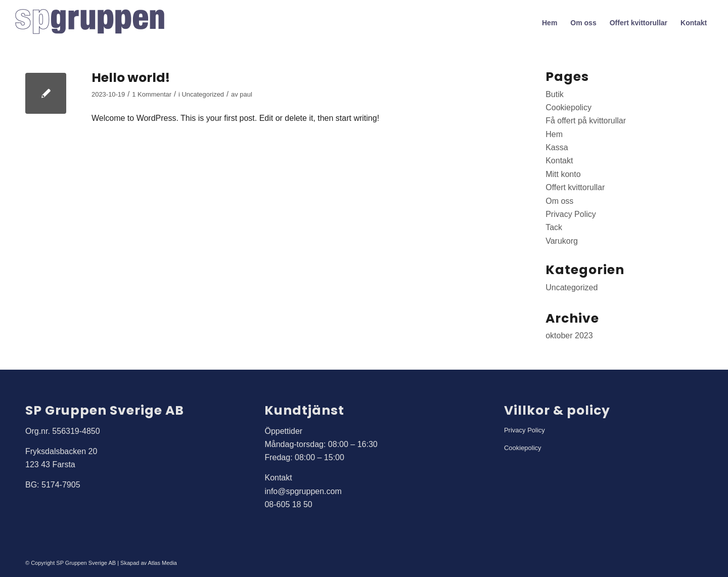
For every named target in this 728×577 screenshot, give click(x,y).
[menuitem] (550, 23)
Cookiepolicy (568, 107)
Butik (555, 94)
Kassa (557, 147)
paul (246, 94)
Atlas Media (163, 563)
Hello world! (131, 78)
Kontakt (559, 161)
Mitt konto (563, 174)
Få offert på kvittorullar (586, 121)
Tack (554, 227)
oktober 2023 (569, 336)
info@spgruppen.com (303, 491)
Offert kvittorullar (575, 187)
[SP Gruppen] (90, 23)
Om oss (559, 201)
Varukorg (562, 241)
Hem (554, 134)
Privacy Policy (571, 214)
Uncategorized (203, 94)
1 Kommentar (152, 94)
